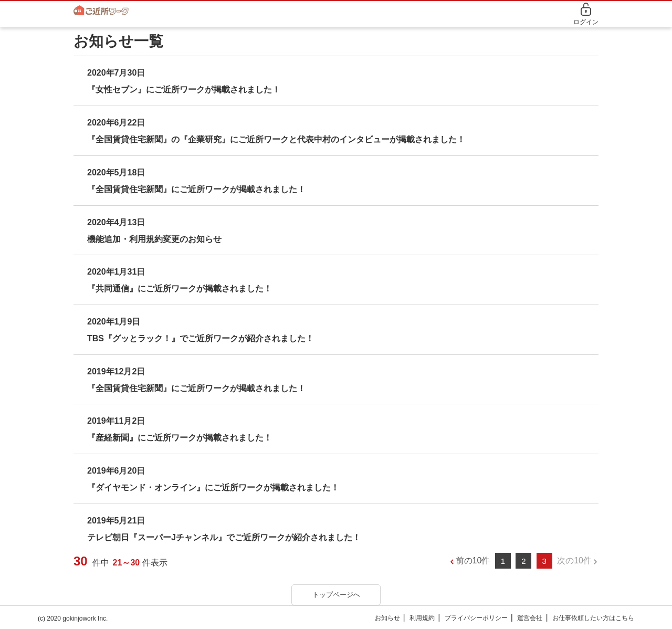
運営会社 (530, 618)
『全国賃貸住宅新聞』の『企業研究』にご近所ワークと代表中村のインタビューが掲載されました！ (276, 139)
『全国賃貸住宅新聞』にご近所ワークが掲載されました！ (196, 189)
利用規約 (422, 618)
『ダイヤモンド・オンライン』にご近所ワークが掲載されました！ (213, 488)
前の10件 (473, 560)
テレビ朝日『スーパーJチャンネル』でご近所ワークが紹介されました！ (224, 537)
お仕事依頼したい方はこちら (593, 618)
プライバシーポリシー (476, 618)
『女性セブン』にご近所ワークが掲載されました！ (184, 90)
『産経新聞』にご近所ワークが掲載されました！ (180, 438)
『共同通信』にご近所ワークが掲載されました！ (180, 289)
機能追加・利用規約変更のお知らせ (154, 239)
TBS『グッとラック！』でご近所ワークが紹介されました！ (201, 338)
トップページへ (336, 595)
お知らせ (387, 618)
